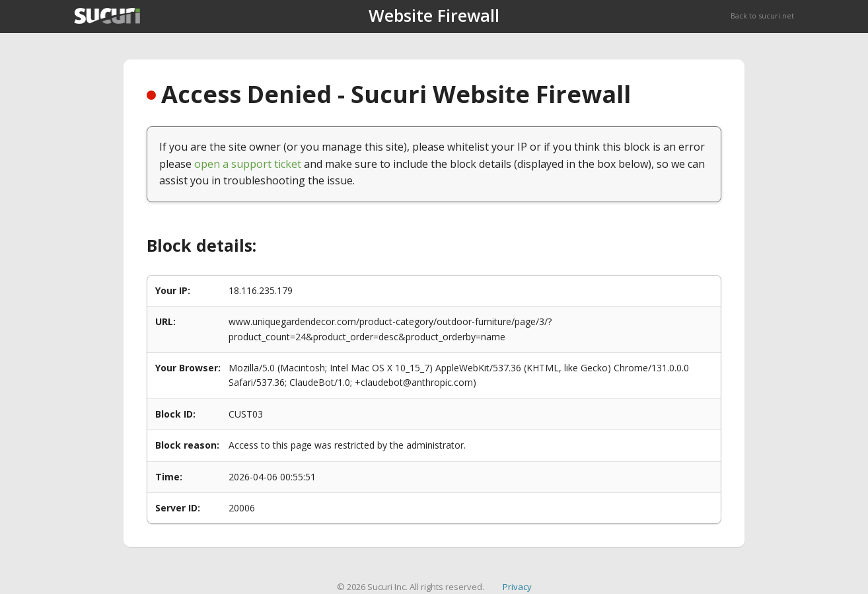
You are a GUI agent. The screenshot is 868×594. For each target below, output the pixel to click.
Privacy (517, 587)
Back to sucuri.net (762, 16)
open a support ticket (248, 164)
